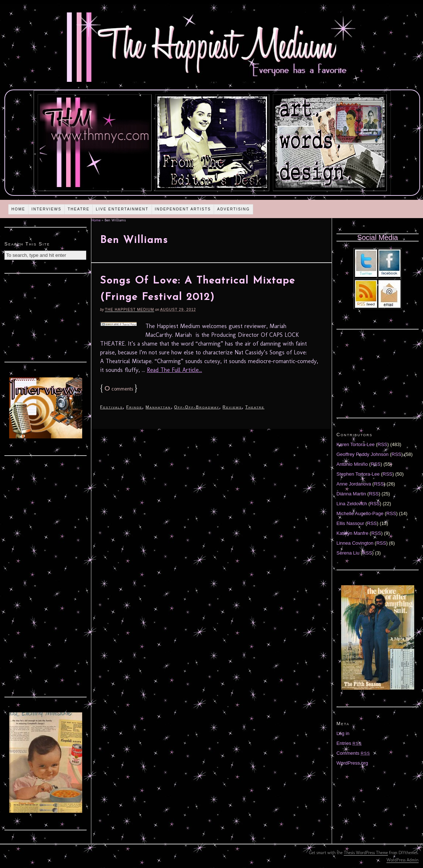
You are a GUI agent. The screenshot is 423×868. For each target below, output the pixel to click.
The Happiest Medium (129, 310)
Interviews (46, 209)
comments (119, 389)
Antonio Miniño (352, 464)
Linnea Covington (355, 543)
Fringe (134, 407)
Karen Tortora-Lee (356, 444)
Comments (353, 753)
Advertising (233, 209)
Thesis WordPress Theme (366, 853)
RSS (383, 444)
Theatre (79, 209)
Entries (349, 743)
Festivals (111, 407)
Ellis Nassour (350, 523)
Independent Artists (183, 209)
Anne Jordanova (354, 484)
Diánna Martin (351, 494)
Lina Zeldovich (352, 504)
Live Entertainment (122, 209)
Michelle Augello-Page (360, 513)
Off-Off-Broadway (197, 407)
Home (18, 209)
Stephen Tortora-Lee (358, 474)
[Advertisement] (46, 317)
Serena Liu (348, 553)
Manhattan (158, 407)
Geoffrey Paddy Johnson (363, 454)
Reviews (232, 407)
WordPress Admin (403, 860)
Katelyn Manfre (352, 533)
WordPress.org (352, 763)
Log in (343, 733)
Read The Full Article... (174, 370)
